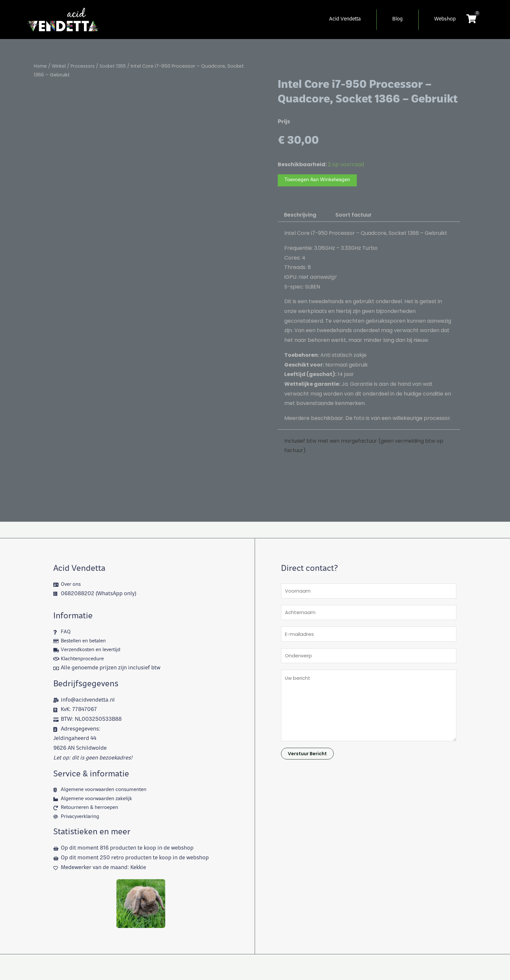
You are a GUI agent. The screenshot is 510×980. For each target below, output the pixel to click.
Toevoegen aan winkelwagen (321, 181)
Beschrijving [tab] (300, 216)
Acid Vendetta (345, 19)
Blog (397, 19)
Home (41, 66)
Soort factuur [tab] (354, 216)
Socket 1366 (117, 66)
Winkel (60, 66)
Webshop (445, 19)
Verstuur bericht (307, 761)
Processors (86, 66)
